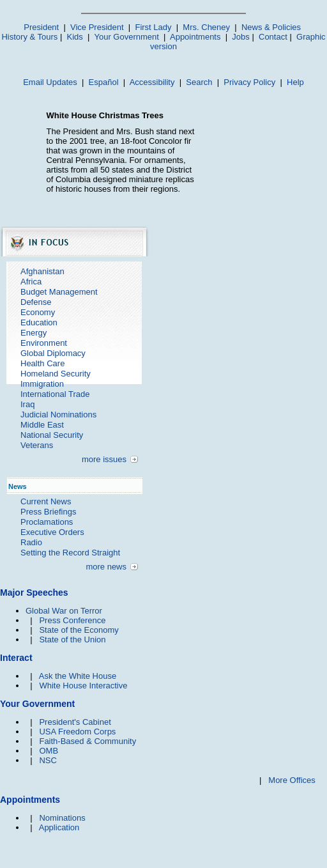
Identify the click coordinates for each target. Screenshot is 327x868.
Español (104, 82)
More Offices (292, 780)
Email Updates (50, 82)
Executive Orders (52, 532)
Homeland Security (56, 374)
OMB (49, 751)
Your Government (126, 37)
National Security (52, 435)
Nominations (62, 818)
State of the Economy (79, 630)
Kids (75, 37)
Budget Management (59, 292)
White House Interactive (83, 686)
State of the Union (72, 639)
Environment (44, 343)
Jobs (240, 37)
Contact (273, 37)
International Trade (55, 394)
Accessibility (152, 82)
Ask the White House (78, 676)
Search (199, 82)
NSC (48, 760)
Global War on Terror (64, 611)
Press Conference (72, 620)
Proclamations (47, 522)
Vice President (97, 27)
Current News (46, 501)
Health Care (42, 363)
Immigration (42, 384)
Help (295, 82)
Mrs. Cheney (206, 27)
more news (106, 567)
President (41, 27)
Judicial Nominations (58, 415)
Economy (38, 312)
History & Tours (29, 37)
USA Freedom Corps (77, 732)
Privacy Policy (249, 82)
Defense (36, 302)
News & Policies (271, 27)
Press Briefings (48, 512)
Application (59, 827)
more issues (104, 459)
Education (39, 322)
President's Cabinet (75, 722)
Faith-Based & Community (87, 741)
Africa (31, 282)
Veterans (37, 445)
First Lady (153, 27)
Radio (31, 542)
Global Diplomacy (53, 353)
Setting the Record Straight (70, 553)
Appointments (195, 37)
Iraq (27, 404)
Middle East (42, 425)
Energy (34, 333)
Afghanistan (42, 271)
